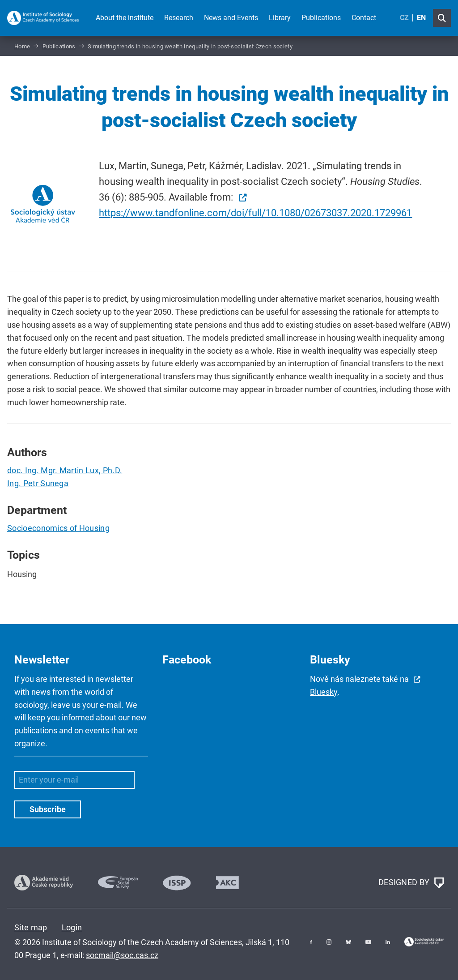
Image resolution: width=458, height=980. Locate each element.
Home (22, 46)
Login (72, 927)
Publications (321, 18)
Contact (364, 18)
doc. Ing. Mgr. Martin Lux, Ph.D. (65, 470)
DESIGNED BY (411, 883)
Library (280, 18)
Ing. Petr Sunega (38, 483)
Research (179, 18)
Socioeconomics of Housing (58, 528)
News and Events (231, 18)
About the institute (125, 18)
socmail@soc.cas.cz (122, 955)
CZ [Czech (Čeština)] (404, 18)
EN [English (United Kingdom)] (421, 18)
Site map (31, 927)
